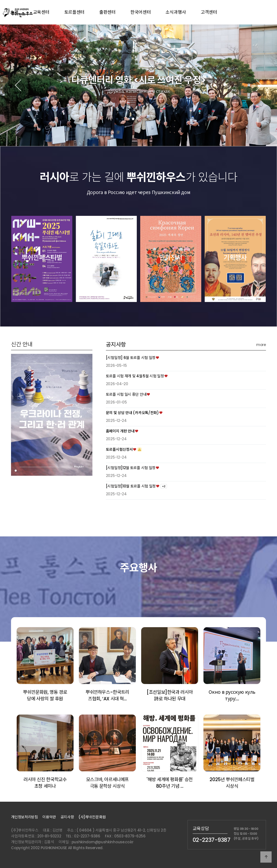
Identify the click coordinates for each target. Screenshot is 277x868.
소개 (14, 12)
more (261, 365)
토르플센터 (75, 12)
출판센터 (107, 12)
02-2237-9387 (212, 840)
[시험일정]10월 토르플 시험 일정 (131, 506)
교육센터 (41, 12)
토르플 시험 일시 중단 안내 (126, 414)
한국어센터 (141, 12)
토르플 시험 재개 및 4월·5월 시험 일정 (135, 396)
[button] (133, 119)
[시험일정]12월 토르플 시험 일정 (131, 488)
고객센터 (209, 12)
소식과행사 (176, 12)
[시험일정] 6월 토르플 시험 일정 (131, 378)
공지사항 (116, 365)
